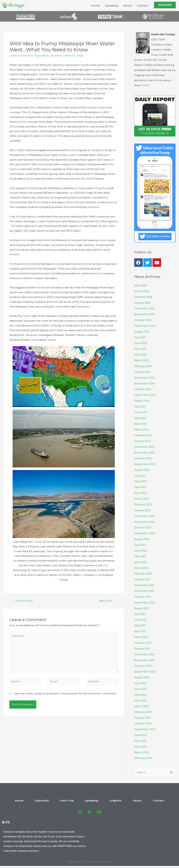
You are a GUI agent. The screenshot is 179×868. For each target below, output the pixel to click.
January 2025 (143, 372)
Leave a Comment (22, 56)
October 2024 (143, 389)
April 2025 (141, 354)
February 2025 (144, 366)
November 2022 (145, 521)
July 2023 (140, 475)
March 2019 (142, 751)
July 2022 (140, 544)
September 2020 (145, 670)
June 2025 (141, 343)
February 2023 (144, 504)
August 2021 (142, 607)
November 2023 (145, 452)
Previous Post (23, 601)
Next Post (107, 601)
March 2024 (142, 429)
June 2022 (141, 550)
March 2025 (142, 360)
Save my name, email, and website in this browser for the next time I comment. (65, 695)
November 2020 (145, 659)
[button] (165, 5)
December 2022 (145, 515)
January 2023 (143, 509)
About (127, 6)
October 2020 (143, 665)
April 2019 (141, 745)
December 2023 (145, 446)
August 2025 (142, 331)
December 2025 (145, 308)
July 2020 (140, 682)
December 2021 (145, 584)
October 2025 (143, 320)
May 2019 (140, 739)
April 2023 (141, 492)
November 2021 (145, 590)
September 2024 (145, 395)
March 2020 (142, 705)
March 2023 (142, 498)
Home (95, 6)
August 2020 (142, 676)
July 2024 (140, 406)
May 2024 (141, 417)
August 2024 (142, 400)
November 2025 (145, 314)
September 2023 (145, 463)
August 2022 (142, 538)
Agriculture (43, 56)
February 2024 (144, 435)
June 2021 (141, 619)
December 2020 (145, 653)
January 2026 (143, 303)
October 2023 (143, 458)
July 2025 (140, 337)
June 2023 (141, 481)
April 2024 (141, 423)
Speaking (111, 6)
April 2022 (141, 561)
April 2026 (141, 285)
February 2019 (143, 756)
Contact (142, 6)
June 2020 (141, 688)
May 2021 (140, 624)
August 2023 (142, 469)
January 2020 (143, 716)
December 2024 (145, 377)
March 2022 (142, 567)
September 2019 (145, 728)
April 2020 (141, 699)
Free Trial (73, 799)
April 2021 (140, 630)
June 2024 (141, 412)
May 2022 (140, 555)
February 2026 (144, 297)
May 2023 (140, 486)
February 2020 (144, 711)
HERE (146, 86)
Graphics (110, 799)
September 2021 (145, 601)
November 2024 (145, 383)
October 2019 (143, 722)
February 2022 (144, 573)
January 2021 (143, 647)
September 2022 (145, 532)
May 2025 (140, 349)
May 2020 (141, 693)
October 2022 (143, 527)
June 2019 (141, 733)
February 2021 (143, 642)
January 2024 (143, 440)
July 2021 (140, 613)
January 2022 (143, 578)
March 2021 (142, 636)
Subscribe (54, 799)
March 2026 (142, 291)
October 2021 (143, 596)
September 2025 (145, 326)
